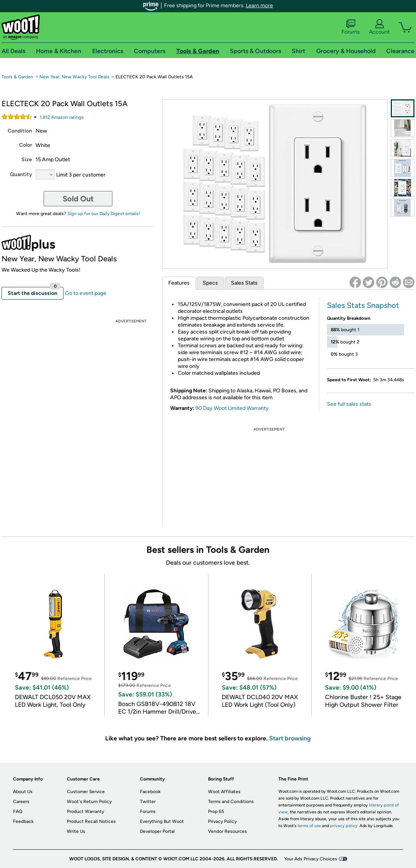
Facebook (150, 792)
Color (26, 145)
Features (179, 283)
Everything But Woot (162, 821)
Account (379, 27)
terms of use (309, 826)
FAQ (18, 811)
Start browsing (290, 738)
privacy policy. (344, 826)
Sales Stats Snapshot (363, 305)
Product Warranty (85, 811)
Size (27, 160)
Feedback (23, 821)
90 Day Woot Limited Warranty (232, 408)
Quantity (21, 174)
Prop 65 (216, 811)
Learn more (259, 6)
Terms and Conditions (231, 802)
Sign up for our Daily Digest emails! (104, 214)
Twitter (148, 802)
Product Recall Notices (91, 821)
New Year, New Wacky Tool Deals (74, 77)
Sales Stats (244, 283)
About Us (23, 792)
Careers (21, 802)
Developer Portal (157, 831)
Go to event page (86, 293)
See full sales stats (349, 404)
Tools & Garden (17, 77)
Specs (210, 283)
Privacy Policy (222, 821)
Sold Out (78, 199)
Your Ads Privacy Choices (311, 859)
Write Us (76, 831)
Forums (351, 27)
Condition (20, 131)
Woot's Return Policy (89, 802)
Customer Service (86, 792)
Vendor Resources (227, 831)
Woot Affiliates (224, 792)
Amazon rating (62, 117)
